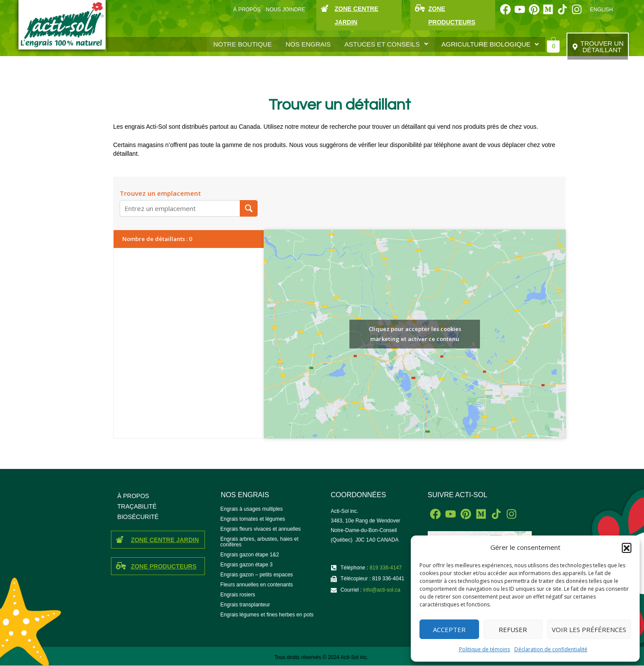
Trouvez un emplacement (160, 193)
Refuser (513, 629)
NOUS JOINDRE (286, 10)
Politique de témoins (485, 649)
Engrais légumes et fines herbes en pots (267, 615)
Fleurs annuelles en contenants (257, 585)
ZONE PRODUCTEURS (164, 566)
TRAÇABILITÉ (137, 506)
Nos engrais (309, 44)
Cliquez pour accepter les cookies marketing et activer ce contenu (415, 334)
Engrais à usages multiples (251, 509)
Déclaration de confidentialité (551, 649)
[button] (627, 548)
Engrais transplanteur (245, 605)
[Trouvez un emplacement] (249, 208)
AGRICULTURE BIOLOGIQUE (490, 44)
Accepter (449, 629)
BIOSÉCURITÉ (138, 517)
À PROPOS (247, 10)
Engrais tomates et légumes (253, 519)
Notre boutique (243, 44)
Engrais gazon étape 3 (246, 565)
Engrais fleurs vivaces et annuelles (260, 529)
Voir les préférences (589, 629)
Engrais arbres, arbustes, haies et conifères (259, 542)
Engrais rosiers (238, 595)
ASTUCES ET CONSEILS (387, 44)
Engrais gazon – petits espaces (257, 575)
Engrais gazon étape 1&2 (250, 555)
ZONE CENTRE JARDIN (165, 540)
